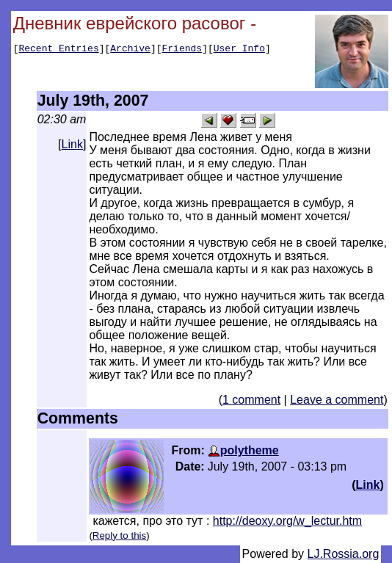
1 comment (251, 400)
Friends (182, 50)
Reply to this (119, 535)
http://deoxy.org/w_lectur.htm (287, 521)
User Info (239, 50)
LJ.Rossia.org (344, 554)
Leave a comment (337, 400)
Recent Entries (58, 50)
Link (72, 144)
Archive (130, 50)
